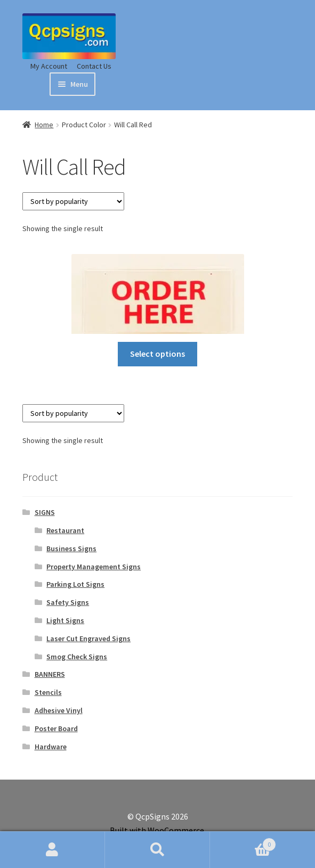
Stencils (48, 692)
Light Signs (65, 620)
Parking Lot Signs (75, 584)
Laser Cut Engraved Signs (88, 638)
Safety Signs (68, 602)
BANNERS (50, 674)
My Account (49, 66)
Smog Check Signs (77, 657)
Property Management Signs (94, 567)
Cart (243, 842)
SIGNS (45, 512)
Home (44, 125)
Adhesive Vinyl (59, 710)
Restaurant (65, 530)
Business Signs (71, 548)
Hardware (51, 747)
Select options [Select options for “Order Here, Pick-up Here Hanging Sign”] (157, 354)
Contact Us (94, 66)
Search (157, 850)
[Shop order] (73, 201)
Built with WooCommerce (157, 830)
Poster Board (56, 728)
